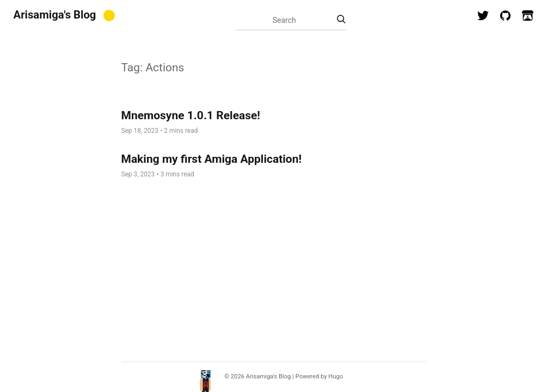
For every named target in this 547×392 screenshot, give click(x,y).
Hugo (336, 376)
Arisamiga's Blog (55, 15)
